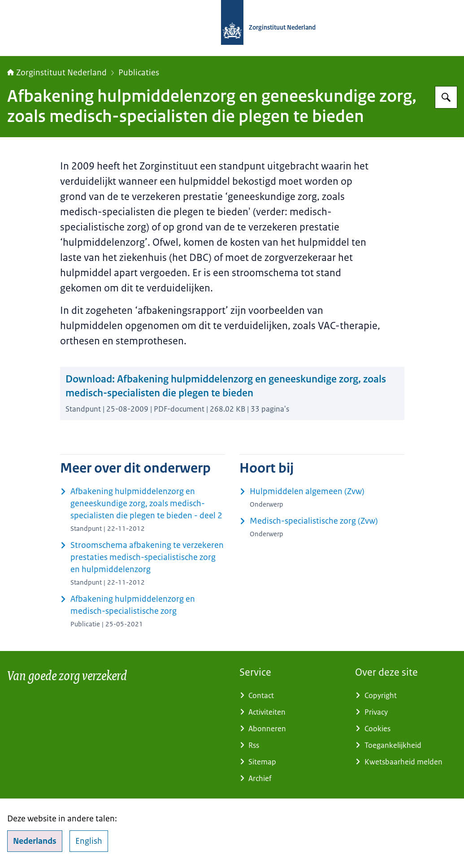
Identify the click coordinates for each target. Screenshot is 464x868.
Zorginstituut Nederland (57, 73)
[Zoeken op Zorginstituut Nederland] (446, 97)
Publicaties (139, 73)
